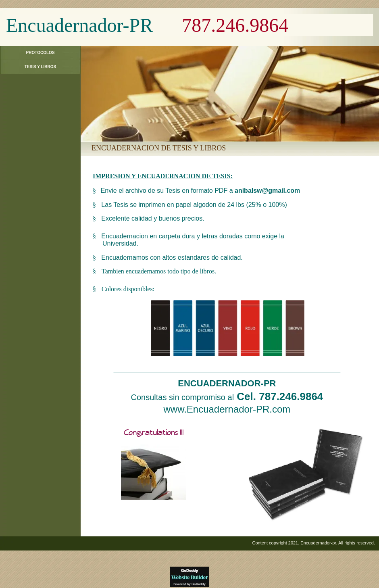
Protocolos (41, 53)
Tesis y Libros (41, 67)
